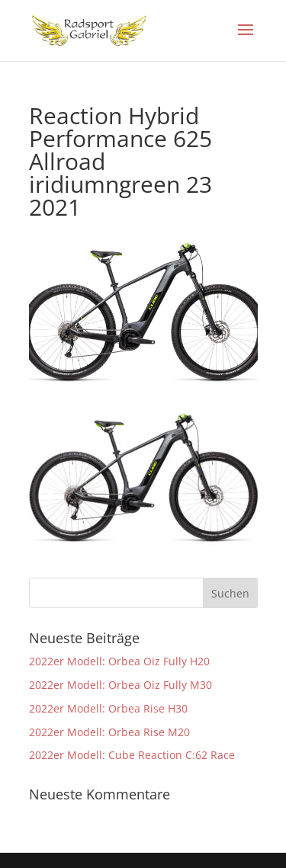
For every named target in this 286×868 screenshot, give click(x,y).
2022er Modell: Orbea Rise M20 (109, 732)
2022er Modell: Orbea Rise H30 (108, 708)
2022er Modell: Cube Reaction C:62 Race (132, 755)
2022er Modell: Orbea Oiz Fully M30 (121, 685)
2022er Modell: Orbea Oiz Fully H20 (119, 661)
